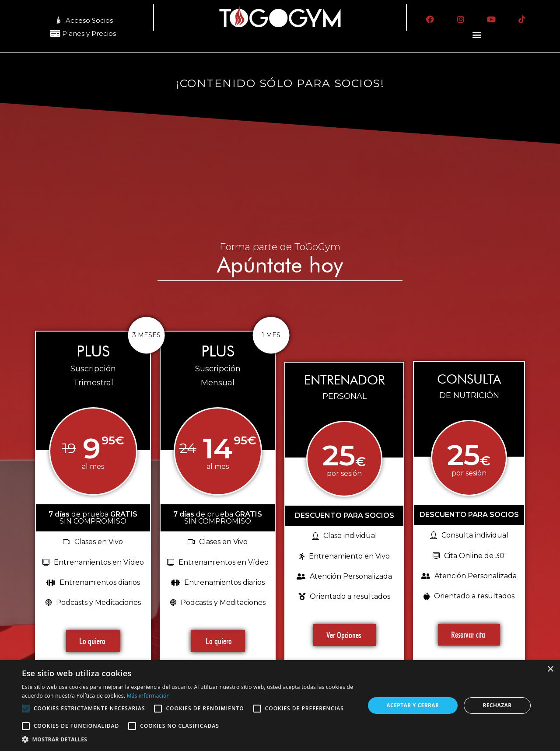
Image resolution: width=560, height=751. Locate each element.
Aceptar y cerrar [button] (413, 705)
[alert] (280, 706)
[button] (477, 35)
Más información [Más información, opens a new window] (148, 696)
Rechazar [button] (497, 705)
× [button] (550, 669)
